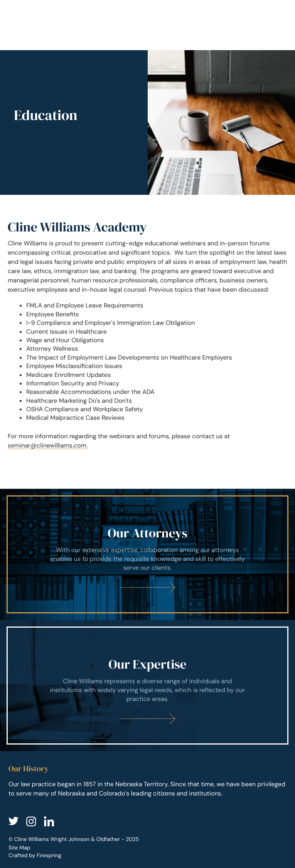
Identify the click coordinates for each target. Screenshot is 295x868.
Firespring (49, 856)
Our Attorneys (147, 533)
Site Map (19, 848)
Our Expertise (147, 665)
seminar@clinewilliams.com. (48, 445)
